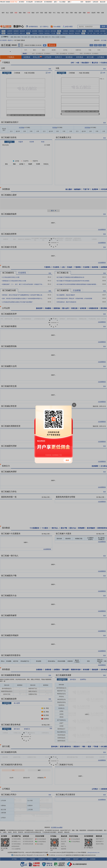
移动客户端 (13, 2)
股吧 (69, 2)
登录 (82, 2)
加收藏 (8, 2)
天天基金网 (29, 2)
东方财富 (21, 2)
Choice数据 (62, 2)
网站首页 (3, 2)
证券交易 (95, 2)
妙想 (55, 2)
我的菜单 (88, 2)
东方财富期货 (48, 2)
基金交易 (103, 2)
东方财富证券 (38, 2)
